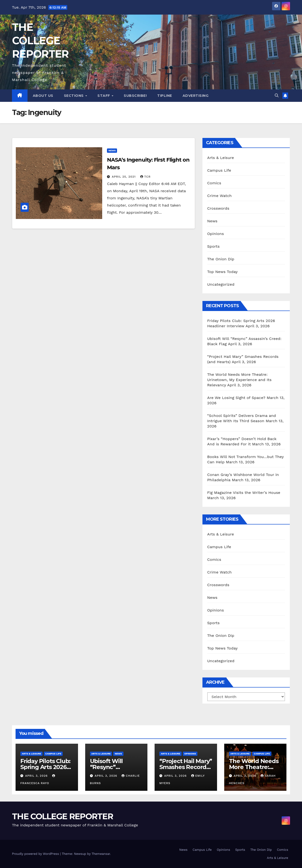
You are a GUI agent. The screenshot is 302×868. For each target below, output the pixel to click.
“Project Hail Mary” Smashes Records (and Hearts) (186, 767)
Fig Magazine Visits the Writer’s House (244, 493)
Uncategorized (221, 284)
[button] (277, 96)
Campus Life (219, 170)
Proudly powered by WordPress (36, 854)
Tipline (165, 96)
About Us (43, 96)
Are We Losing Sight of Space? (236, 398)
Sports (213, 246)
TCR (145, 177)
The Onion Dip (221, 259)
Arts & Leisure (221, 158)
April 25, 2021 (124, 177)
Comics (214, 183)
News (112, 150)
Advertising (196, 96)
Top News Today (223, 272)
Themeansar (101, 854)
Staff (104, 96)
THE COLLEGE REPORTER (40, 41)
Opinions (216, 234)
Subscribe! (135, 96)
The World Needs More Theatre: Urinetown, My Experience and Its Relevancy (239, 380)
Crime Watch (220, 196)
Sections (74, 96)
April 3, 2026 (37, 776)
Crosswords (218, 208)
